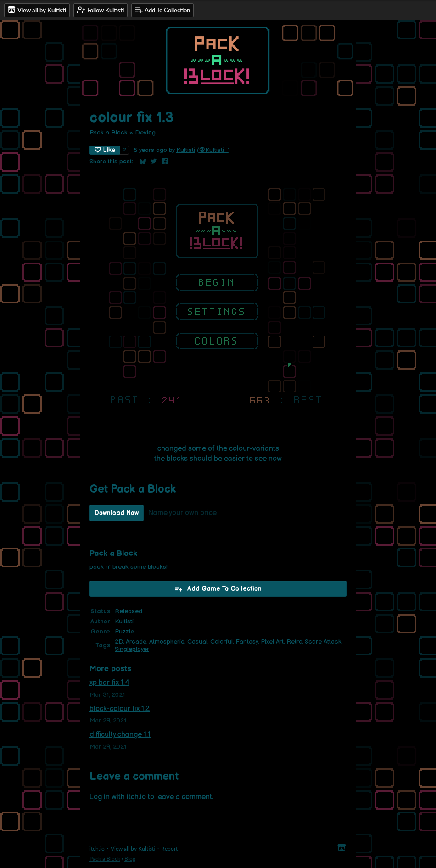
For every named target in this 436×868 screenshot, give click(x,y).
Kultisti (186, 150)
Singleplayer (132, 649)
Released (129, 611)
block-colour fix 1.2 (120, 709)
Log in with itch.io (118, 797)
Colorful (221, 642)
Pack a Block (109, 133)
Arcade (136, 642)
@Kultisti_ (213, 150)
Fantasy (247, 642)
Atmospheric (167, 642)
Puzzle (124, 632)
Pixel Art (272, 642)
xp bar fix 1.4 (109, 683)
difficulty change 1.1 (120, 735)
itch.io (97, 848)
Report (169, 848)
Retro (294, 642)
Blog (130, 859)
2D (119, 642)
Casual (197, 642)
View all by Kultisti (133, 848)
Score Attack (323, 642)
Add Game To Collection (218, 588)
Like (105, 150)
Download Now (117, 513)
